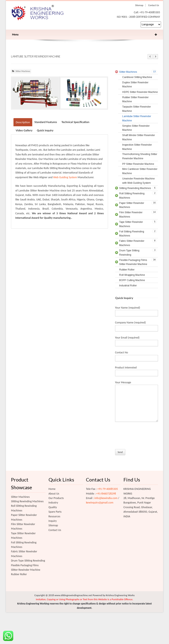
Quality (53, 507)
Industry (53, 503)
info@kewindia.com (106, 498)
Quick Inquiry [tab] (45, 130)
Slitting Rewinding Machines (27, 501)
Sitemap (139, 5)
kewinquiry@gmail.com (100, 503)
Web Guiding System (65, 177)
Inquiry (53, 521)
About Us (54, 494)
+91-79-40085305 (108, 489)
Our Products (56, 498)
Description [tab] (23, 122)
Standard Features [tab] (46, 122)
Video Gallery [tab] (24, 130)
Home (52, 489)
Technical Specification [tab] (75, 122)
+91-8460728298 (106, 494)
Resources (54, 516)
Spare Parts (55, 512)
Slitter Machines (23, 71)
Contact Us (154, 5)
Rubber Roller (19, 574)
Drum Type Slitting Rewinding (28, 561)
